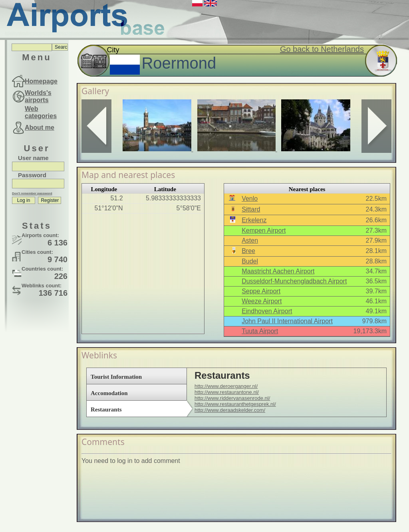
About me (40, 128)
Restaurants (106, 409)
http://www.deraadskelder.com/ (230, 410)
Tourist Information (116, 377)
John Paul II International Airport (287, 321)
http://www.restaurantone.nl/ (227, 392)
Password (32, 175)
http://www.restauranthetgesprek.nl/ (235, 404)
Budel (250, 261)
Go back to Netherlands (322, 49)
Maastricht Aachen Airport (278, 271)
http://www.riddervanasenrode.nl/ (232, 398)
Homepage (41, 81)
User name (33, 158)
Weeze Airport (262, 301)
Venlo (250, 199)
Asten (250, 240)
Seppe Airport (261, 291)
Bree (248, 251)
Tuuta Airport (260, 331)
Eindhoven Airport (267, 311)
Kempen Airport (264, 230)
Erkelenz (254, 220)
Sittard (251, 209)
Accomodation (109, 393)
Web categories (41, 112)
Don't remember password (32, 193)
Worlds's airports (38, 96)
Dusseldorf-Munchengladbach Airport (294, 281)
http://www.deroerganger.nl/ (226, 386)
